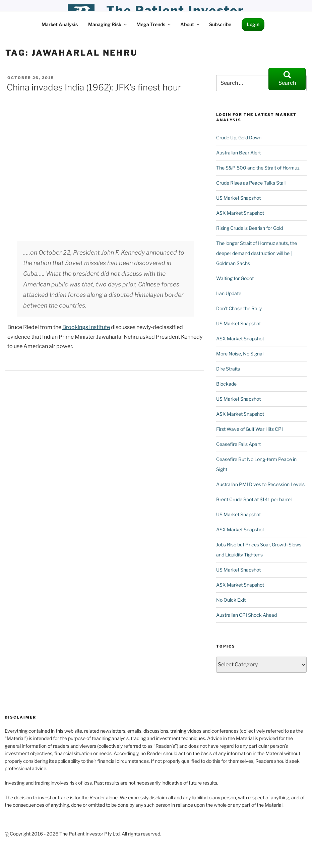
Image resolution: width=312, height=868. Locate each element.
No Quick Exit (231, 600)
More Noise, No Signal (240, 354)
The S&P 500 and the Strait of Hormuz (258, 168)
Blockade (226, 384)
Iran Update (229, 293)
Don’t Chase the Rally (239, 308)
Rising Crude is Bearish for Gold (249, 228)
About (190, 24)
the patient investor (175, 10)
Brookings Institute (86, 327)
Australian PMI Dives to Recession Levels (260, 484)
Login (253, 24)
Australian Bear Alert (238, 153)
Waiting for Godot (235, 278)
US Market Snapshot (238, 198)
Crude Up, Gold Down (239, 138)
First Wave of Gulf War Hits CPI (249, 429)
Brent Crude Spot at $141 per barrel (254, 499)
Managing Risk (108, 24)
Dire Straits (228, 369)
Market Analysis (60, 24)
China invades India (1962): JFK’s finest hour (94, 87)
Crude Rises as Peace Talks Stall (251, 183)
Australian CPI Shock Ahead (246, 615)
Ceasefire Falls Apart (238, 444)
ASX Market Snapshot (240, 213)
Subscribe (220, 24)
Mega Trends (154, 24)
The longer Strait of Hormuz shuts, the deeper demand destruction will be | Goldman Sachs (257, 253)
